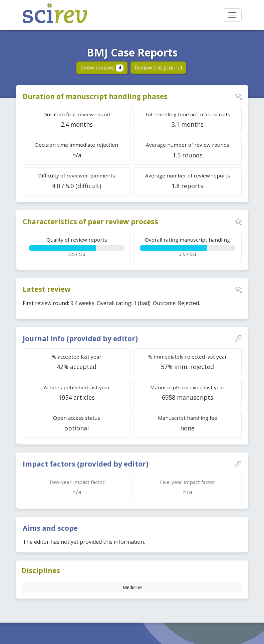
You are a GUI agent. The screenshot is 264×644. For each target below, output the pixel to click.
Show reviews (102, 68)
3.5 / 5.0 (77, 247)
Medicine (132, 587)
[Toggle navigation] (232, 15)
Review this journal (158, 68)
